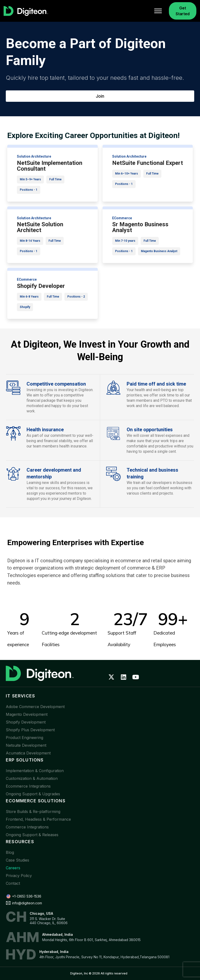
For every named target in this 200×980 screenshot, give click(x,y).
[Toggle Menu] (158, 11)
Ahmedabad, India (58, 934)
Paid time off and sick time (156, 384)
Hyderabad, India (54, 952)
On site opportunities (150, 430)
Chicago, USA (41, 913)
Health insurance (45, 430)
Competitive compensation (56, 384)
